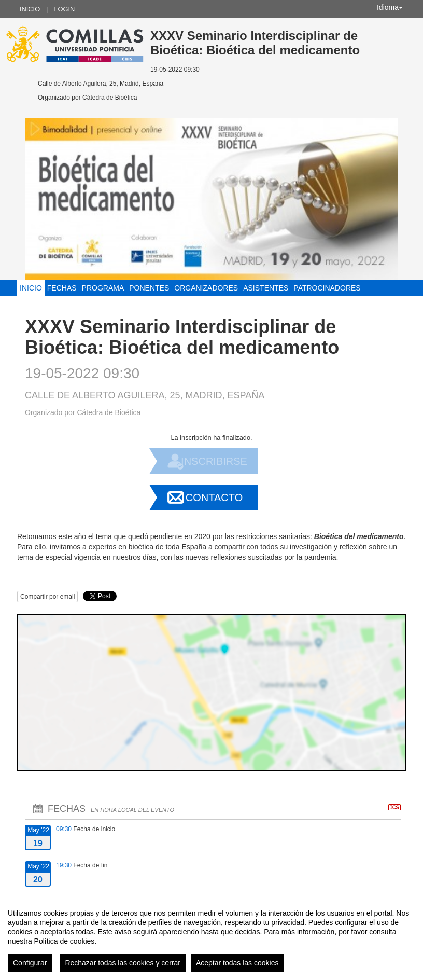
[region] (212, 936)
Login (64, 9)
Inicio (30, 9)
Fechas (62, 288)
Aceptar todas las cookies (237, 963)
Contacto (214, 498)
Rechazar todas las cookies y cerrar (123, 963)
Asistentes (266, 288)
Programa (103, 288)
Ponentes (149, 288)
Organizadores (206, 288)
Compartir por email (47, 597)
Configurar (30, 963)
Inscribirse (214, 461)
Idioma (390, 7)
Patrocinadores (327, 288)
